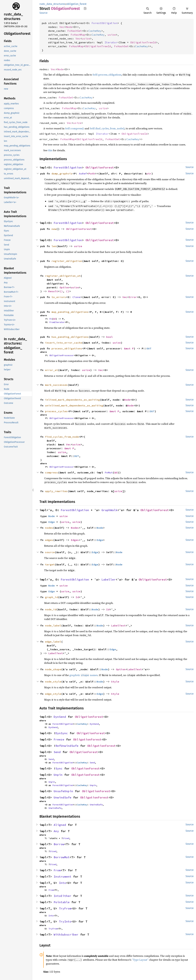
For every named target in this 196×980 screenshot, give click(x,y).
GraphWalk (109, 510)
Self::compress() (74, 128)
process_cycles (56, 411)
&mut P (129, 348)
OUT (149, 348)
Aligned (60, 825)
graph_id (52, 597)
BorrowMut (62, 857)
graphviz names (84, 675)
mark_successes (56, 385)
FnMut (109, 472)
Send (57, 752)
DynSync (62, 733)
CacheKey (95, 31)
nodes (49, 528)
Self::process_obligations (107, 75)
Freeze (59, 739)
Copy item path (85, 8)
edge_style (53, 694)
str (149, 173)
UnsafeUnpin (63, 791)
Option (64, 287)
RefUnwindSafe (67, 746)
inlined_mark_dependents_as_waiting (72, 400)
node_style (53, 682)
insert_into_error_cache (64, 343)
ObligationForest (100, 167)
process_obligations (67, 348)
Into (62, 883)
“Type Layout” (140, 960)
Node (69, 27)
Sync (59, 768)
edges (49, 540)
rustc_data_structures (52, 4)
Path (92, 173)
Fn (51, 319)
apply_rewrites (56, 491)
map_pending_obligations (70, 312)
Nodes (75, 528)
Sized (66, 838)
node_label (53, 625)
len (54, 246)
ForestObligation (105, 23)
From (57, 870)
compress (52, 472)
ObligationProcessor (62, 355)
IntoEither (62, 896)
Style (115, 682)
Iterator (111, 42)
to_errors (59, 297)
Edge (52, 522)
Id (77, 597)
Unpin (58, 775)
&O (54, 319)
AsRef (83, 173)
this (50, 150)
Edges (75, 540)
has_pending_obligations (70, 337)
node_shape (53, 669)
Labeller (109, 579)
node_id (51, 609)
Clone (76, 297)
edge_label (53, 642)
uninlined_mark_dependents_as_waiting (74, 405)
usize (112, 35)
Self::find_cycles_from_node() (107, 128)
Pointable (62, 902)
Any (56, 831)
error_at (52, 370)
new (54, 229)
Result (53, 291)
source (50, 552)
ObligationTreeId (143, 42)
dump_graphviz (62, 173)
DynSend (60, 717)
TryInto (65, 921)
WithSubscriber (66, 934)
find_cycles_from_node (62, 437)
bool (110, 337)
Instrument (62, 877)
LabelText (118, 625)
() (61, 291)
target (50, 564)
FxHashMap (78, 35)
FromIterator (57, 322)
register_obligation (67, 261)
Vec (62, 27)
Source (43, 13)
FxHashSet (75, 31)
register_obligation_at (63, 276)
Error (133, 297)
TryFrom (65, 908)
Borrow (59, 844)
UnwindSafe (62, 797)
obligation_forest (76, 4)
